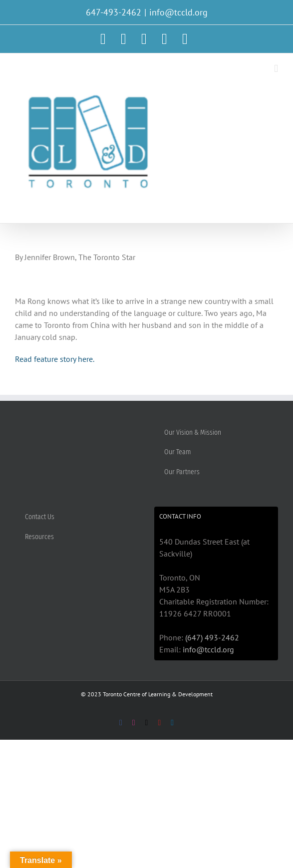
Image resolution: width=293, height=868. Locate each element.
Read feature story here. (55, 359)
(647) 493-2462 (212, 637)
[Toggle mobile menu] (276, 69)
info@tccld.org (178, 12)
